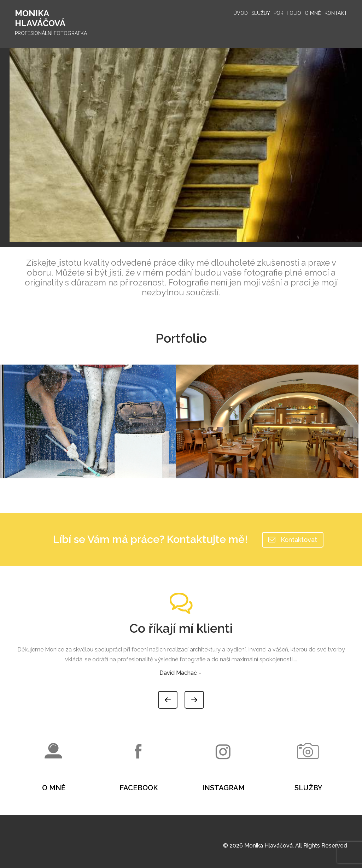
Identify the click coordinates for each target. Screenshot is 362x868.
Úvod (241, 13)
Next (204, 696)
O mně (313, 13)
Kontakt (336, 13)
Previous (177, 696)
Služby (261, 13)
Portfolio (287, 13)
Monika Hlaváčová (40, 18)
